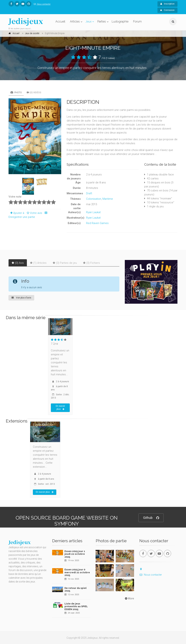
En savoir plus (60, 408)
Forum (137, 21)
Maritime (108, 199)
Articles (75, 21)
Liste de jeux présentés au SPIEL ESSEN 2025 (76, 606)
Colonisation (94, 199)
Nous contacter (41, 4)
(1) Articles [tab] (38, 263)
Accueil (60, 21)
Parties (102, 21)
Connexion (167, 10)
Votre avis (34, 213)
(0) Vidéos (34, 92)
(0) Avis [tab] (18, 263)
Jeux (89, 21)
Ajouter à (16, 213)
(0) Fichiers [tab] (91, 263)
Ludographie (120, 21)
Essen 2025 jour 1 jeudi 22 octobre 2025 (75, 554)
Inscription (167, 4)
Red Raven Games (97, 223)
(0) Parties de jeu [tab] (65, 263)
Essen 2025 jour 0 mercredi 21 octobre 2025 (77, 572)
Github (151, 518)
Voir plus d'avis (21, 298)
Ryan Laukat (93, 212)
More (129, 598)
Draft (89, 193)
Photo (16, 92)
